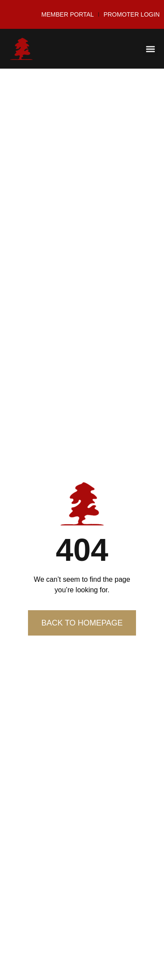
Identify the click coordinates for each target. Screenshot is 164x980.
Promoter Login (132, 14)
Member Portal (68, 14)
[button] (151, 49)
